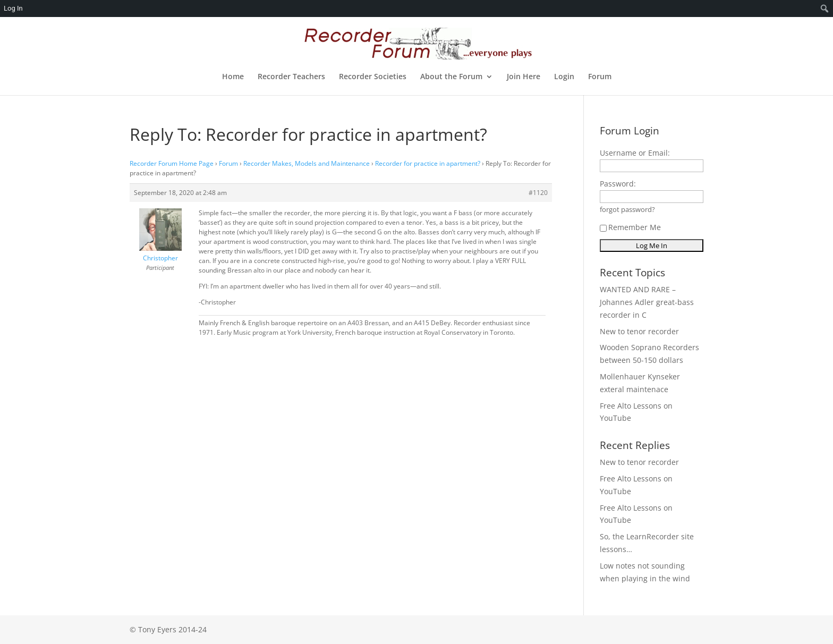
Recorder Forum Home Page (172, 163)
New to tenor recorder (639, 331)
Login (564, 77)
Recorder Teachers (291, 77)
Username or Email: (635, 153)
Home (233, 77)
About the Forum (451, 77)
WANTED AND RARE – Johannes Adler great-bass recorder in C (647, 302)
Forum (600, 77)
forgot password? (627, 210)
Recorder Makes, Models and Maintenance (307, 163)
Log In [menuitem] (13, 8)
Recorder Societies (373, 77)
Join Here (524, 77)
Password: (618, 184)
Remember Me (630, 227)
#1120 (538, 193)
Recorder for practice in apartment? (428, 163)
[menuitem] (825, 9)
